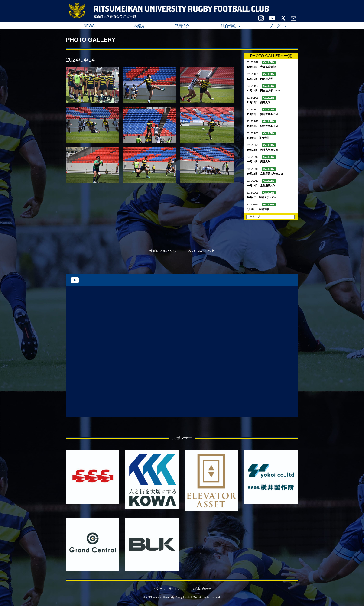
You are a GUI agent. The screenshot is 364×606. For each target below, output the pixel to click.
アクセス (159, 589)
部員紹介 (182, 26)
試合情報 (228, 26)
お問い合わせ (202, 589)
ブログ (275, 26)
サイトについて (179, 589)
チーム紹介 (136, 26)
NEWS (89, 26)
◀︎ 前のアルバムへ (162, 251)
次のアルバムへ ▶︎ (202, 251)
